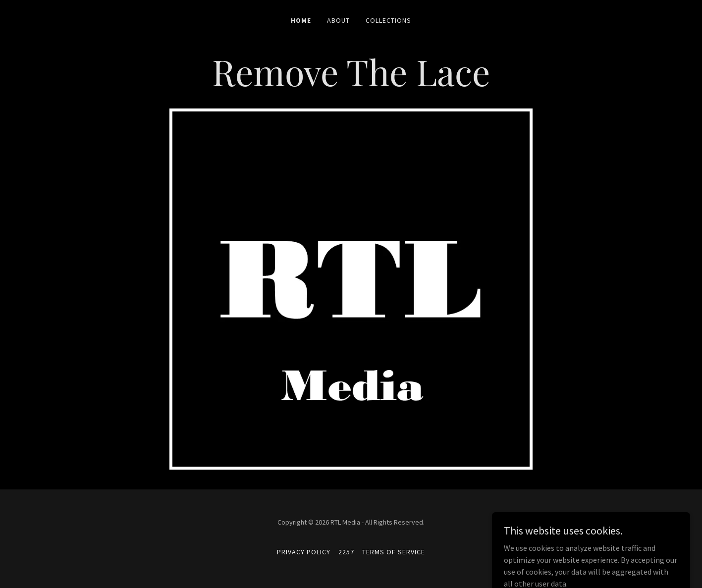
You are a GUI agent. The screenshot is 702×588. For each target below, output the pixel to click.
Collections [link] (388, 20)
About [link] (338, 20)
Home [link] (301, 20)
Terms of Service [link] (394, 552)
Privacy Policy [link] (304, 552)
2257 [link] (346, 552)
